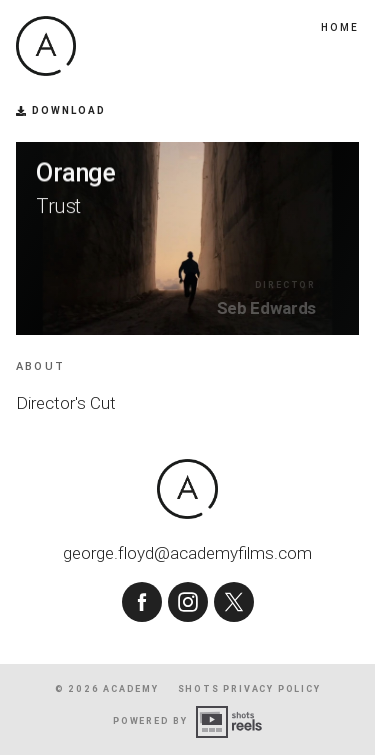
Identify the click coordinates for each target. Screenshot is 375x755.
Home (340, 27)
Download (61, 111)
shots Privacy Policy (249, 689)
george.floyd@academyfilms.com (187, 553)
